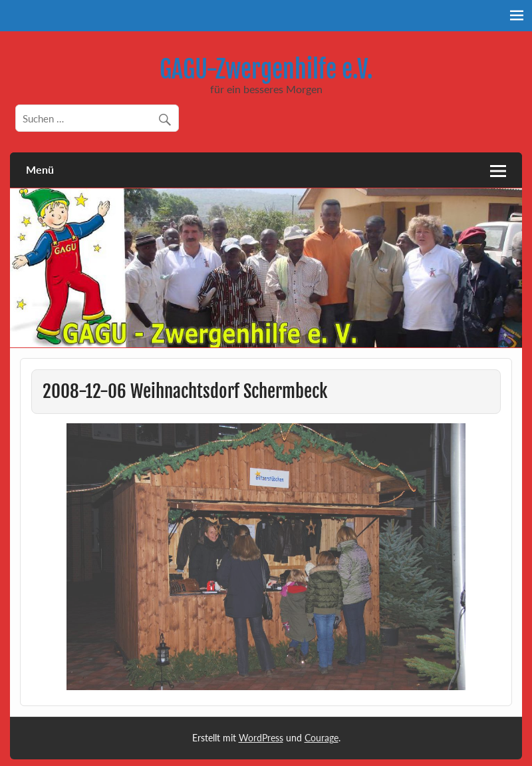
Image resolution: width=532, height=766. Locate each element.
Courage (322, 738)
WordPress (261, 738)
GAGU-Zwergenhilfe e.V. (266, 69)
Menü (40, 169)
